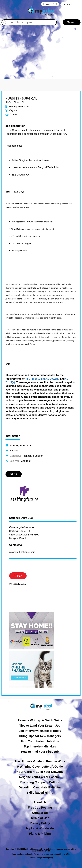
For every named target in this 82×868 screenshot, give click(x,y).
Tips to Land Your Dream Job (40, 726)
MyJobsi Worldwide (40, 828)
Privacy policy (47, 858)
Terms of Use (40, 818)
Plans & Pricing (40, 834)
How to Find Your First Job (40, 752)
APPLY (18, 576)
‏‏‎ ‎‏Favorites (50, 4)
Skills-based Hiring (40, 793)
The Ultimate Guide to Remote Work (40, 761)
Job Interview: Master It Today (40, 731)
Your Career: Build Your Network (40, 772)
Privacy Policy (40, 823)
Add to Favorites (19, 584)
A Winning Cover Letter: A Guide (40, 767)
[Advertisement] (41, 51)
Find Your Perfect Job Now (40, 741)
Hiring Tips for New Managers (40, 736)
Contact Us (40, 813)
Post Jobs (67, 4)
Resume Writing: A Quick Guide (40, 720)
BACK (14, 474)
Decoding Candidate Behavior (40, 787)
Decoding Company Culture (40, 782)
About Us (40, 802)
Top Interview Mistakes (40, 746)
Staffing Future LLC (21, 518)
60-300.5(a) (53, 379)
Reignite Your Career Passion (40, 777)
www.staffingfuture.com (22, 552)
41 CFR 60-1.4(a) (35, 379)
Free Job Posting (40, 808)
